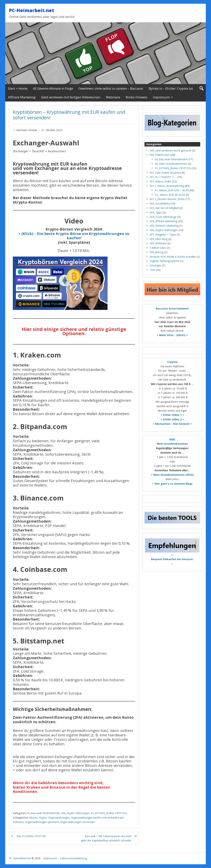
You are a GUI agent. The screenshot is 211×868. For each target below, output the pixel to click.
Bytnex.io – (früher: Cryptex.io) (171, 88)
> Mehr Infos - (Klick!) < (172, 335)
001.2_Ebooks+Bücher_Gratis (167, 199)
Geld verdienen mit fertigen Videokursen (71, 97)
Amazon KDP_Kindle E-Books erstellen (173, 257)
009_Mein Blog (159, 239)
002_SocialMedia (160, 203)
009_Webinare (158, 243)
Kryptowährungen (59, 818)
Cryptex (172, 362)
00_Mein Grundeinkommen (171, 164)
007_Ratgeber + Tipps (163, 235)
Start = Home (18, 88)
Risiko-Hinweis (137, 97)
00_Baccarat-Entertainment (43, 813)
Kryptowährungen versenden (78, 822)
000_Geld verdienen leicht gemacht (171, 150)
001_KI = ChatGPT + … (163, 177)
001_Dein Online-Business (165, 173)
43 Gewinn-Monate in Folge (53, 88)
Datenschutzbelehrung (74, 858)
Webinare (113, 97)
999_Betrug (157, 252)
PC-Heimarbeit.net (31, 10)
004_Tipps (156, 212)
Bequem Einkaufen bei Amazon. (172, 559)
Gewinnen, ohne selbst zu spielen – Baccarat (111, 88)
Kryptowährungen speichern (42, 822)
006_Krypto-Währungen (75, 813)
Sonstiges (156, 265)
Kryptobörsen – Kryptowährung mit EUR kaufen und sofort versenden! (69, 115)
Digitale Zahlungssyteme (165, 261)
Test (152, 270)
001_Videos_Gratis (161, 181)
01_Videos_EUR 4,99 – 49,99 (172, 190)
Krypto (43, 818)
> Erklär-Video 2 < (172, 419)
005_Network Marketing (164, 226)
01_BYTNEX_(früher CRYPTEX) (109, 813)
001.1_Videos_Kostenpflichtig (167, 186)
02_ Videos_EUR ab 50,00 (170, 195)
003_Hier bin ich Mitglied (164, 208)
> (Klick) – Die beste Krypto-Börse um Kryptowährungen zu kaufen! (74, 236)
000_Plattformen (160, 155)
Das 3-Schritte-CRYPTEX (31, 836)
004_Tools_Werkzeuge (163, 217)
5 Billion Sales (158, 248)
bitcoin (33, 818)
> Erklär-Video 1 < (172, 415)
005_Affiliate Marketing (163, 221)
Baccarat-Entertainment (172, 309)
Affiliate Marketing (22, 97)
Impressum (161, 97)
